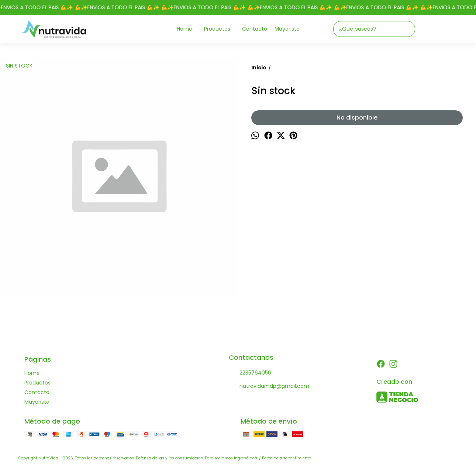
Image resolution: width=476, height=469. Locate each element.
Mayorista (287, 29)
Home (188, 29)
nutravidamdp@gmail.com (269, 386)
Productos (221, 29)
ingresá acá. (246, 458)
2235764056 (250, 373)
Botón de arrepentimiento (287, 458)
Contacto (255, 29)
